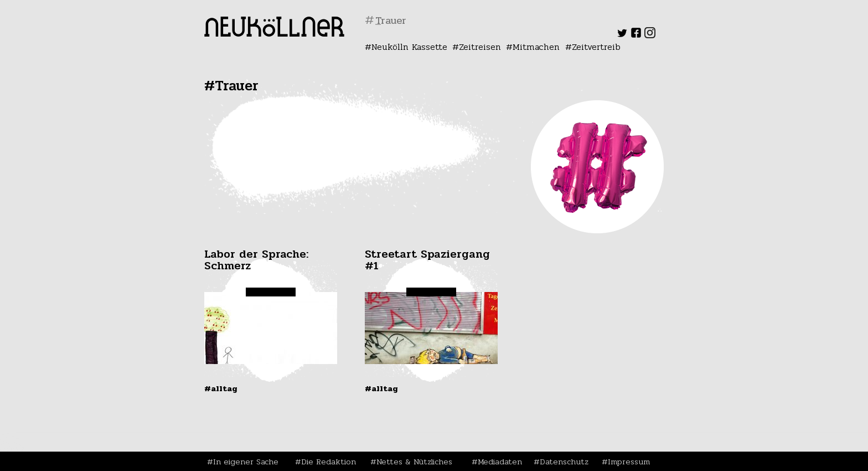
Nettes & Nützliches (414, 462)
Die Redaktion (329, 462)
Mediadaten (500, 462)
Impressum (629, 462)
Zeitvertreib (596, 47)
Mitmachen (536, 47)
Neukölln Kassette (409, 47)
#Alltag (221, 388)
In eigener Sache (246, 462)
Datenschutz (564, 462)
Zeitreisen (480, 47)
